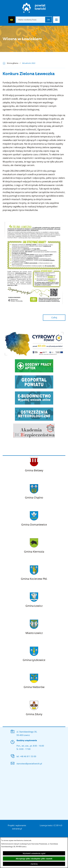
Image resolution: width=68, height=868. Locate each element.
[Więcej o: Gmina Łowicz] (34, 599)
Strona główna (13, 63)
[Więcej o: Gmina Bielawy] (34, 464)
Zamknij (34, 864)
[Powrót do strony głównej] (5, 63)
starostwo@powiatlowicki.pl (29, 764)
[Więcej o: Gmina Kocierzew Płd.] (34, 572)
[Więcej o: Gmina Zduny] (34, 708)
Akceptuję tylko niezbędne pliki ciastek (34, 859)
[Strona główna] (34, 8)
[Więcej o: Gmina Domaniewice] (34, 518)
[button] (56, 20)
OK (49, 20)
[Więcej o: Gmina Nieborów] (34, 680)
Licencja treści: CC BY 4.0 (51, 825)
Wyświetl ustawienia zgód (34, 853)
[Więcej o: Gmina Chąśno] (34, 491)
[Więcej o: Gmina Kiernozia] (34, 545)
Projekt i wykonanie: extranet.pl (17, 827)
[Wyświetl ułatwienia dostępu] (12, 20)
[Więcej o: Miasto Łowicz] (34, 626)
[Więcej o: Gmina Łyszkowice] (34, 653)
